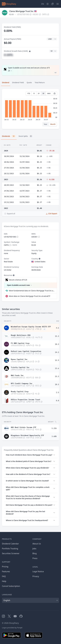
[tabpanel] (30, 109)
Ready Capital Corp (20, 391)
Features (6, 571)
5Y (43, 93)
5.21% (54, 428)
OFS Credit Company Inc (22, 383)
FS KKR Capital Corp (20, 343)
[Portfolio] (52, 4)
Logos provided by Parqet (12, 628)
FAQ (4, 576)
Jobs (34, 549)
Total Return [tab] (40, 82)
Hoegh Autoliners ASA (21, 335)
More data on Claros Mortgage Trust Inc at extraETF (30, 296)
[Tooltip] (39, 259)
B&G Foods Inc (17, 375)
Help (4, 581)
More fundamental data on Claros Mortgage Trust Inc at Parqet (32, 291)
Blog (35, 553)
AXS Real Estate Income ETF (24, 427)
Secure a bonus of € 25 (18, 280)
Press (35, 558)
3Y (39, 93)
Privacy (36, 576)
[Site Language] (43, 4)
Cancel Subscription (11, 586)
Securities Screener (11, 553)
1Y (34, 93)
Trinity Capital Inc (20, 367)
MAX (49, 93)
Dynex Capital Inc (19, 359)
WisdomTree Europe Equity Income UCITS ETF (31, 326)
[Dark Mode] (48, 4)
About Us (37, 544)
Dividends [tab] (9, 136)
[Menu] (58, 4)
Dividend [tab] (6, 82)
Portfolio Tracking (10, 549)
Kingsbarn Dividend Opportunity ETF (27, 435)
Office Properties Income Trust (25, 399)
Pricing (5, 567)
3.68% (54, 436)
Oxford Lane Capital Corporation (26, 351)
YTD (29, 93)
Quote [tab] (29, 82)
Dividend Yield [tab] (18, 82)
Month (53, 124)
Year (46, 124)
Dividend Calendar (10, 544)
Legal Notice (38, 571)
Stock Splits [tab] (26, 136)
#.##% (8, 55)
